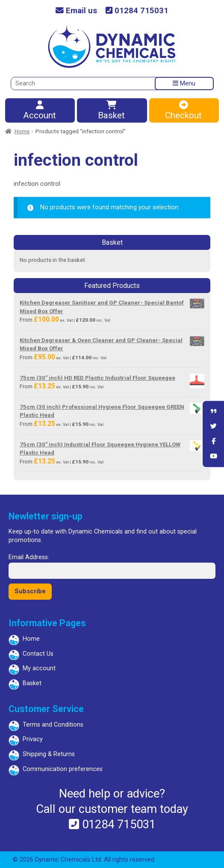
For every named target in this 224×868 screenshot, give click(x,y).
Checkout (184, 111)
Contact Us (38, 654)
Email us (76, 11)
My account (39, 668)
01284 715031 (137, 11)
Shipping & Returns (49, 754)
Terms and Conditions (53, 725)
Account (40, 111)
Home (22, 131)
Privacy (33, 739)
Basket (111, 111)
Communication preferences (63, 769)
